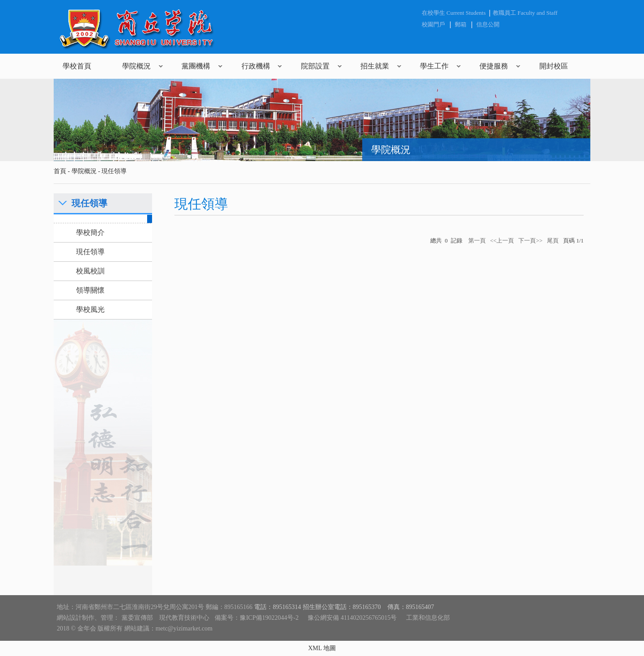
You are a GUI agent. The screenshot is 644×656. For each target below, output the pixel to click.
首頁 (60, 171)
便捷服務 (494, 66)
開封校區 (554, 66)
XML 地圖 (322, 648)
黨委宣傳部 (137, 618)
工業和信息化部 (428, 618)
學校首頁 (77, 66)
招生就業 (375, 66)
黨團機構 (196, 66)
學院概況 (136, 66)
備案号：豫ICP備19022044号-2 (256, 618)
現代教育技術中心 (184, 618)
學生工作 (434, 66)
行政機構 (256, 66)
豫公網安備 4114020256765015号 (352, 618)
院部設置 (315, 66)
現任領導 (114, 171)
